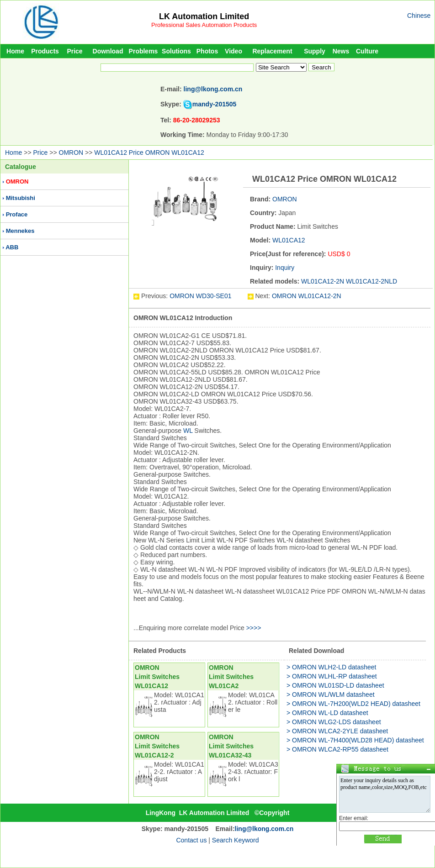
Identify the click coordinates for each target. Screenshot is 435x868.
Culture (367, 51)
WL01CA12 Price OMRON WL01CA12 (149, 153)
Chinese (419, 16)
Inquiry (285, 268)
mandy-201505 (215, 104)
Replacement (272, 51)
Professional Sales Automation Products (204, 25)
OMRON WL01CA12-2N (307, 296)
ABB (12, 247)
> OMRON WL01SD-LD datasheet (335, 685)
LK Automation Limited (204, 16)
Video (233, 51)
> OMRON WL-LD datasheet (327, 713)
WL (188, 431)
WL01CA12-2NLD (371, 281)
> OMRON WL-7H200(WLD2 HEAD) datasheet (353, 704)
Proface (17, 214)
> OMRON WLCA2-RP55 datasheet (337, 749)
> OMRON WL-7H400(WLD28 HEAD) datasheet (355, 740)
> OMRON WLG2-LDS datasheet (334, 722)
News (341, 51)
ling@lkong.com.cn (213, 89)
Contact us (191, 840)
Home (15, 51)
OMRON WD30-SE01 (201, 296)
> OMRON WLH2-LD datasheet (331, 667)
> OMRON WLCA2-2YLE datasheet (337, 731)
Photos (207, 51)
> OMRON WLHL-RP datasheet (332, 676)
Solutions (176, 51)
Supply (315, 51)
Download (108, 51)
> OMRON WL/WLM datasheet (331, 694)
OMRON (71, 153)
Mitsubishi (21, 198)
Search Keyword (236, 840)
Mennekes (20, 231)
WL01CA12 (289, 240)
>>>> (254, 628)
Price (74, 51)
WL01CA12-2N (323, 281)
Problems (143, 51)
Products (45, 51)
